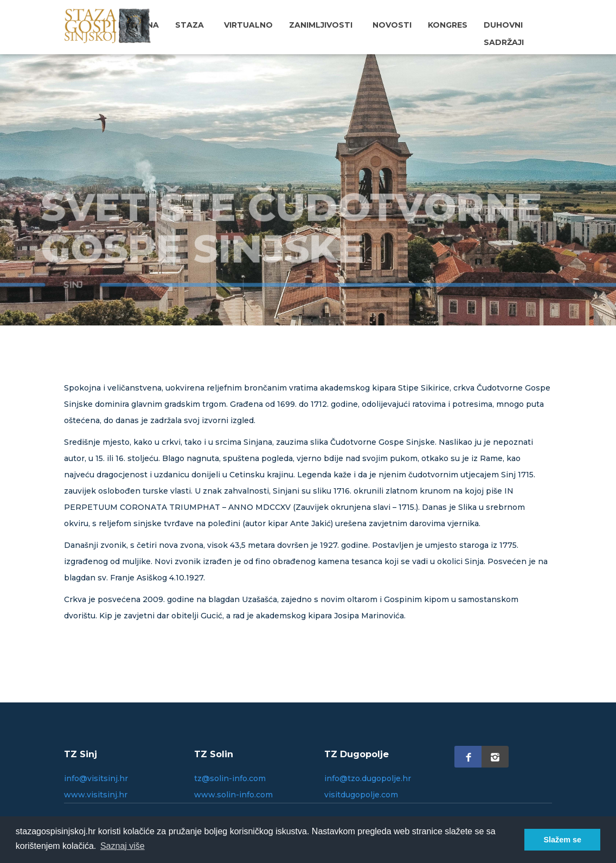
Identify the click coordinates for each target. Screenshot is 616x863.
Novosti (392, 25)
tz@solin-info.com (230, 778)
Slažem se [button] (562, 840)
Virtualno (248, 25)
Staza (190, 25)
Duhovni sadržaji (504, 34)
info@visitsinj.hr (96, 778)
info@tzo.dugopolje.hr (368, 778)
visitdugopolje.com (361, 795)
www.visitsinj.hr (96, 795)
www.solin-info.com (233, 795)
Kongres (448, 25)
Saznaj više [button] (123, 846)
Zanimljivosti (321, 25)
